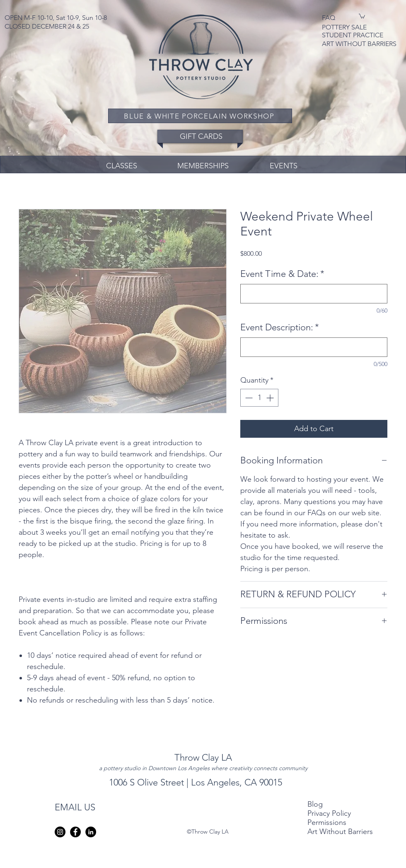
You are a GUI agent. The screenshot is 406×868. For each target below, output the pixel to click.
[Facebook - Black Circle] (75, 832)
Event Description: (280, 327)
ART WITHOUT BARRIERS (359, 44)
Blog (315, 804)
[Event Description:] (314, 347)
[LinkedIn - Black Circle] (91, 832)
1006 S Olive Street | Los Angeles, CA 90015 (197, 782)
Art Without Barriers (340, 832)
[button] (362, 16)
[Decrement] (248, 398)
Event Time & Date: (282, 274)
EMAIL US (75, 807)
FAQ (329, 18)
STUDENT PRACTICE (353, 35)
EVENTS (284, 166)
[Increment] (271, 398)
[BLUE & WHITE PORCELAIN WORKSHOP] (200, 116)
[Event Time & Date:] (314, 294)
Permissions (327, 822)
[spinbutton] (259, 398)
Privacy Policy (330, 813)
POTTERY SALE (345, 27)
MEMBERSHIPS (203, 166)
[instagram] (60, 832)
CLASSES (122, 166)
